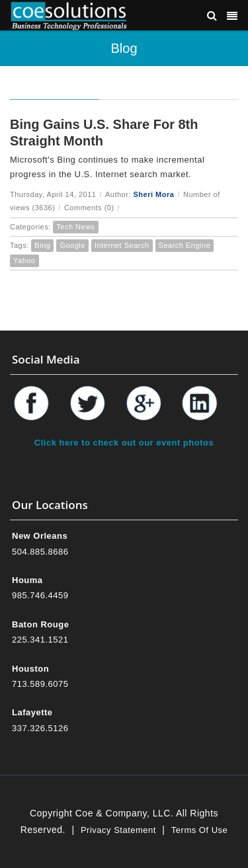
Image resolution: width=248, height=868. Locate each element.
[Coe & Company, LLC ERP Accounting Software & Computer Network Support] (69, 15)
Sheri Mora (154, 194)
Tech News (75, 227)
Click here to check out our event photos (124, 443)
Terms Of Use (199, 830)
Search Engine (185, 245)
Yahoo (24, 260)
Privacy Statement (118, 830)
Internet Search (122, 245)
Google (72, 245)
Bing (42, 245)
